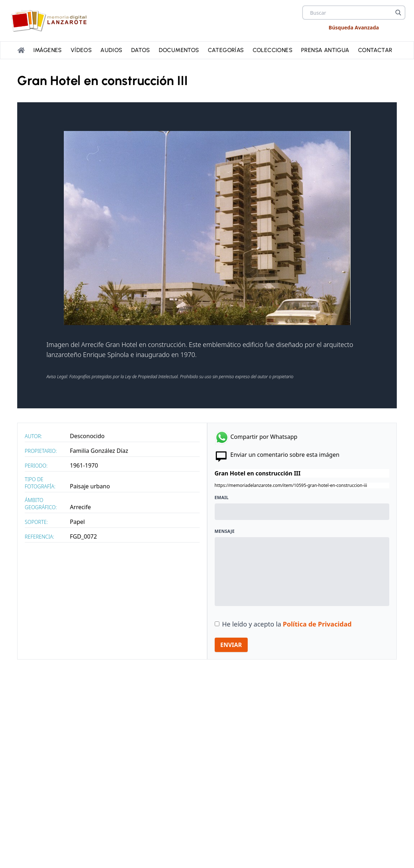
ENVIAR (231, 645)
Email (222, 498)
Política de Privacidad (317, 624)
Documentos (179, 50)
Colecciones (273, 50)
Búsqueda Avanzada (354, 27)
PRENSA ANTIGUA (325, 50)
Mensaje (225, 531)
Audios (111, 50)
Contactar (375, 50)
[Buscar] (398, 13)
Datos (141, 50)
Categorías (226, 50)
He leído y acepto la (287, 624)
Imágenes (48, 50)
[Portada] (21, 50)
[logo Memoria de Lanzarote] (51, 21)
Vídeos (81, 50)
